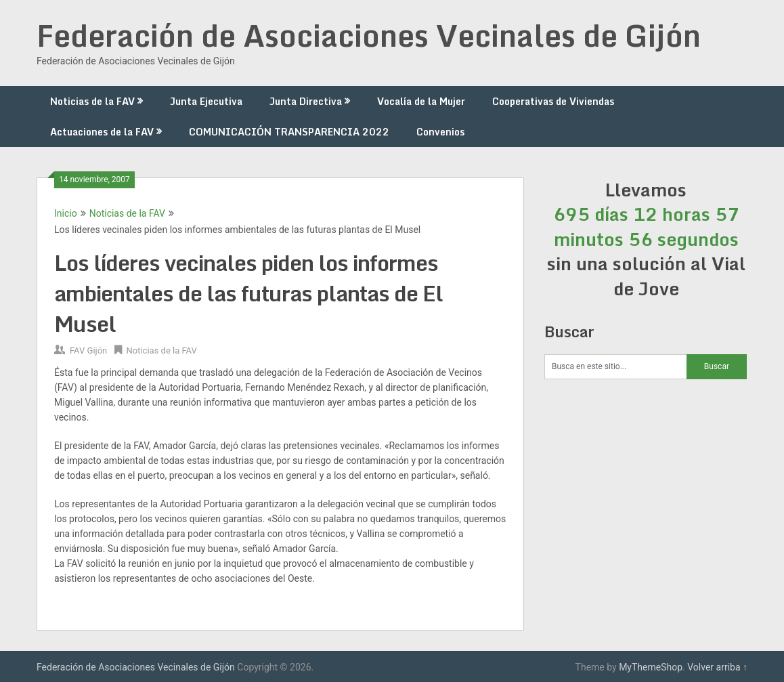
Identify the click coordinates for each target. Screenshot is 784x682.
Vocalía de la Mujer (421, 101)
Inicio (66, 213)
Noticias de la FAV (92, 101)
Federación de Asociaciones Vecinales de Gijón (369, 35)
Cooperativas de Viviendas (553, 101)
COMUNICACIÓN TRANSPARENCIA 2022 (289, 132)
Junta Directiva (306, 101)
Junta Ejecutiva (206, 101)
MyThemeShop (651, 667)
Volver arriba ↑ (717, 667)
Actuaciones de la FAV (102, 132)
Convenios (440, 132)
